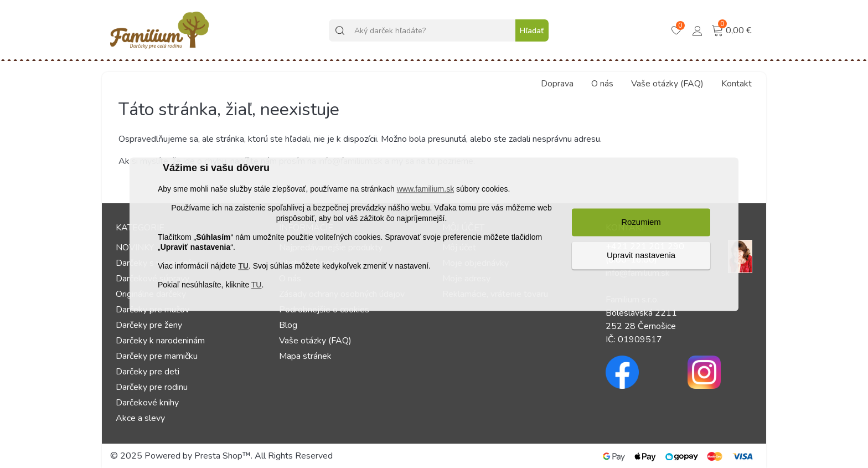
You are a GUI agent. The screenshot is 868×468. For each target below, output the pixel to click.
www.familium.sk (425, 189)
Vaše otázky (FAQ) (667, 84)
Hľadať (532, 31)
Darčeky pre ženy (149, 325)
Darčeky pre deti (148, 372)
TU (243, 266)
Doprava (557, 84)
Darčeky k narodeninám (160, 341)
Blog (288, 325)
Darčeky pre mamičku (157, 356)
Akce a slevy (140, 418)
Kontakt (737, 84)
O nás (602, 84)
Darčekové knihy (147, 403)
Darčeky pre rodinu (152, 387)
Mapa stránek (305, 356)
